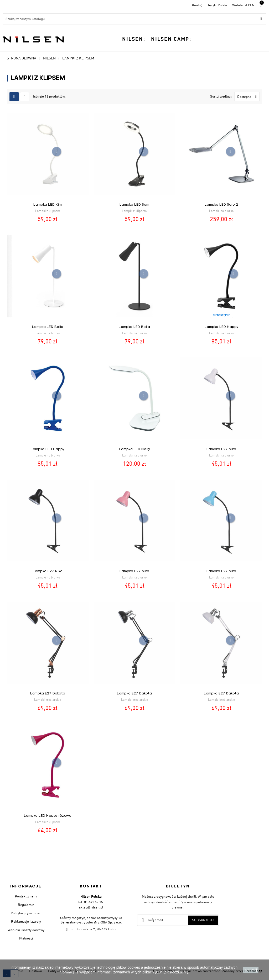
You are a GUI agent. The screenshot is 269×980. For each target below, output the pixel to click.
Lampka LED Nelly (134, 449)
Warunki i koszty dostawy (26, 930)
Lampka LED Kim (48, 205)
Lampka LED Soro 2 (221, 205)
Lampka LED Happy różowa (48, 816)
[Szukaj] (134, 19)
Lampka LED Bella (48, 327)
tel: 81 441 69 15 (91, 902)
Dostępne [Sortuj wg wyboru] (248, 97)
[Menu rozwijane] (217, 5)
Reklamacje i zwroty (26, 922)
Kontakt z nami (26, 897)
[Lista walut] (243, 5)
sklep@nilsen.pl (91, 908)
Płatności (26, 939)
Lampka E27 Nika (221, 449)
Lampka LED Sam (134, 205)
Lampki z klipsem (48, 211)
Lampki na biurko (221, 211)
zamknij (251, 970)
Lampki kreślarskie (48, 700)
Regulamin (26, 905)
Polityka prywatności (26, 913)
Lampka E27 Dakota (48, 694)
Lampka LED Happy (221, 327)
